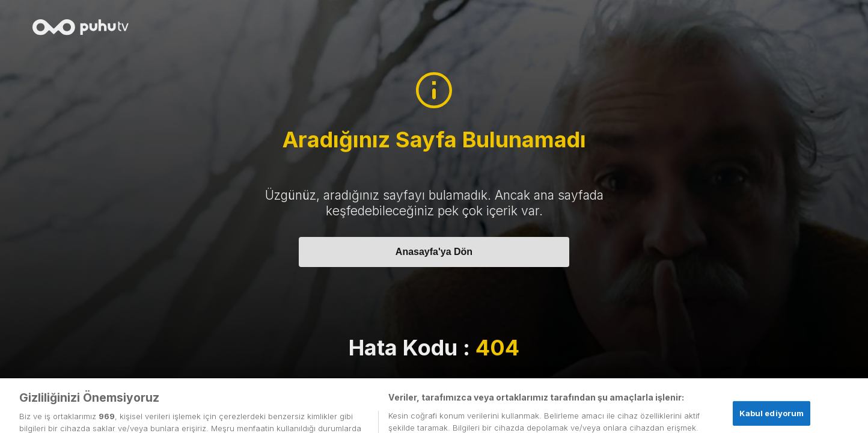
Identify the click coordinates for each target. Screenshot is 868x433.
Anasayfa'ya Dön (434, 252)
